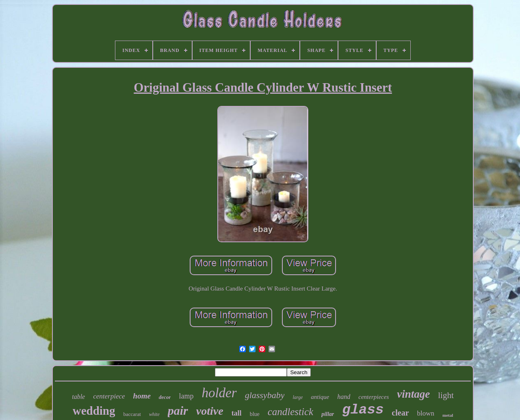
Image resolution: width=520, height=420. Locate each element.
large (298, 397)
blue (255, 414)
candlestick (290, 412)
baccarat (132, 414)
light (446, 395)
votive (210, 411)
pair (178, 410)
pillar (328, 414)
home (142, 396)
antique (320, 397)
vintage (413, 394)
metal (448, 415)
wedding (94, 411)
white (154, 414)
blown (426, 413)
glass (363, 410)
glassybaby (265, 395)
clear (400, 413)
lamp (186, 396)
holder (219, 393)
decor (165, 397)
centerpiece (109, 396)
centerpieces (374, 397)
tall (237, 413)
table (78, 397)
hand (344, 397)
